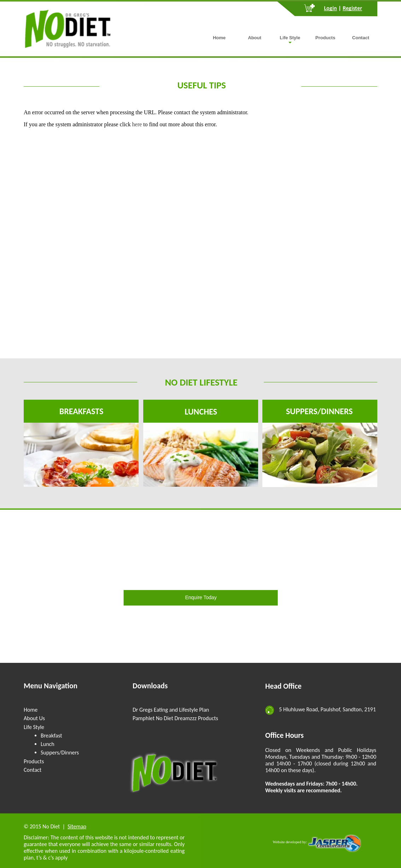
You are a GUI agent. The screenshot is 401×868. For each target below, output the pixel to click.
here (137, 124)
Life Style (34, 727)
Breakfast (51, 736)
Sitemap (77, 826)
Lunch (48, 744)
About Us (34, 718)
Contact (33, 770)
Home (31, 710)
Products (34, 761)
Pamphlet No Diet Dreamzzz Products (175, 718)
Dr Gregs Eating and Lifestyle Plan (171, 710)
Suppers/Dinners (60, 753)
